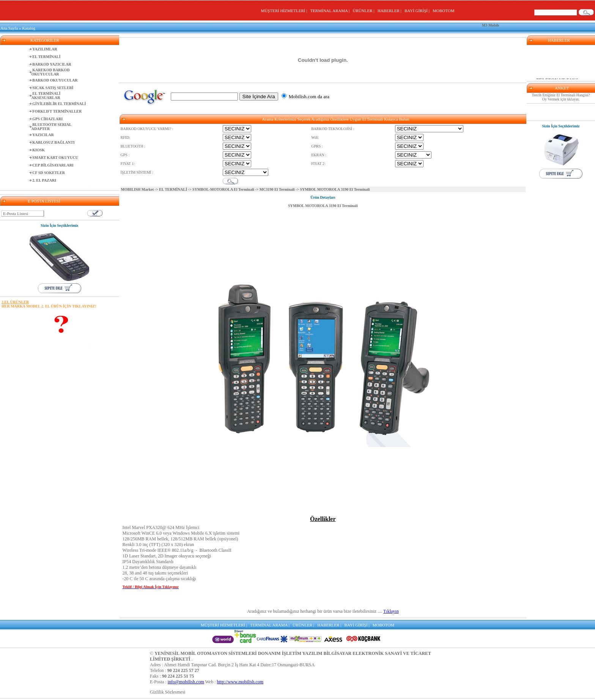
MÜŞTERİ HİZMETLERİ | (285, 11)
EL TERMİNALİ (173, 189)
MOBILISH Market (137, 189)
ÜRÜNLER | (365, 11)
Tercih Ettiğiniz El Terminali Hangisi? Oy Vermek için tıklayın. (561, 97)
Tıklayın (391, 611)
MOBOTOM (443, 11)
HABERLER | (391, 11)
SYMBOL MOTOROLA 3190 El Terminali (323, 206)
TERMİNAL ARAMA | (331, 11)
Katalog (29, 28)
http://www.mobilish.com (240, 682)
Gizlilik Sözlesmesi (168, 692)
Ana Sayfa (9, 28)
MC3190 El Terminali (277, 189)
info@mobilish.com (186, 682)
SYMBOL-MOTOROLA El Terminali (223, 189)
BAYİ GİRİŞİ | (418, 11)
